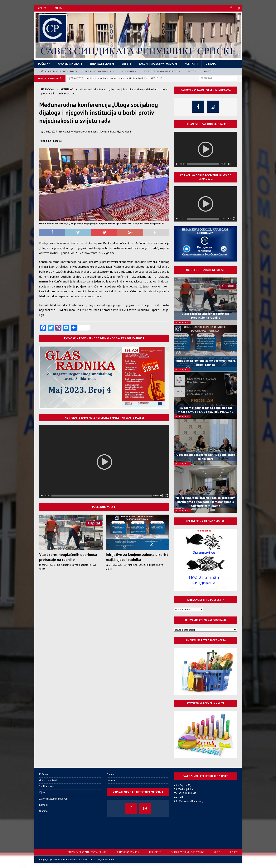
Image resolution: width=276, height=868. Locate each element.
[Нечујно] (162, 496)
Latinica (58, 8)
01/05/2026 (183, 511)
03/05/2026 (183, 417)
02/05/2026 (183, 464)
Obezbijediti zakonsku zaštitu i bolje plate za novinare (206, 457)
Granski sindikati (70, 64)
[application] (104, 462)
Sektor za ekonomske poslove (161, 71)
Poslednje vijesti (104, 507)
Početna (44, 64)
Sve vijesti (126, 131)
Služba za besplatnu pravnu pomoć (58, 71)
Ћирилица (45, 141)
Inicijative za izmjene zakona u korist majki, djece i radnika (137, 557)
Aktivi (191, 71)
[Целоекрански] (167, 496)
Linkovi (208, 71)
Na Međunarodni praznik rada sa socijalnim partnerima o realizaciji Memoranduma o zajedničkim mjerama (206, 502)
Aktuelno (68, 131)
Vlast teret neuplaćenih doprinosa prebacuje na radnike (68, 557)
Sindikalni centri (102, 64)
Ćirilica (42, 8)
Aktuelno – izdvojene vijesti (206, 270)
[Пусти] (42, 496)
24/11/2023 (51, 131)
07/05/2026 (115, 565)
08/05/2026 (49, 565)
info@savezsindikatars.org (189, 801)
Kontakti (191, 64)
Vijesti (126, 64)
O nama (211, 64)
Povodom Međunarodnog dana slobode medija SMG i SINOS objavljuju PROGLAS (206, 410)
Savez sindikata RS (109, 131)
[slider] (102, 496)
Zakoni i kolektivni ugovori (158, 64)
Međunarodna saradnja (98, 71)
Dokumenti (128, 71)
